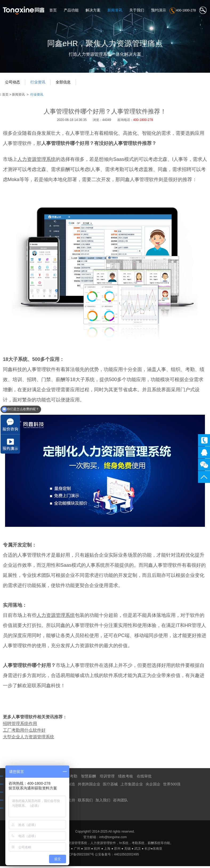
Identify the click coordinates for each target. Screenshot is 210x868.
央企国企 (153, 786)
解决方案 (93, 10)
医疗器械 (110, 786)
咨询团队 (120, 802)
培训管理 (107, 778)
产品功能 (71, 10)
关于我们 (137, 10)
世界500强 (172, 786)
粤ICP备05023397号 (79, 857)
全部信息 (64, 84)
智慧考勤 (70, 778)
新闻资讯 (115, 10)
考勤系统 (138, 845)
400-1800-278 (204, 440)
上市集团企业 (132, 786)
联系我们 (85, 802)
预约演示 (159, 10)
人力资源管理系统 (74, 845)
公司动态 (13, 84)
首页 (53, 10)
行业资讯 (39, 84)
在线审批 (144, 778)
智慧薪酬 (88, 778)
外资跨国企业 (89, 786)
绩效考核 (126, 778)
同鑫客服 (204, 452)
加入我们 (103, 802)
